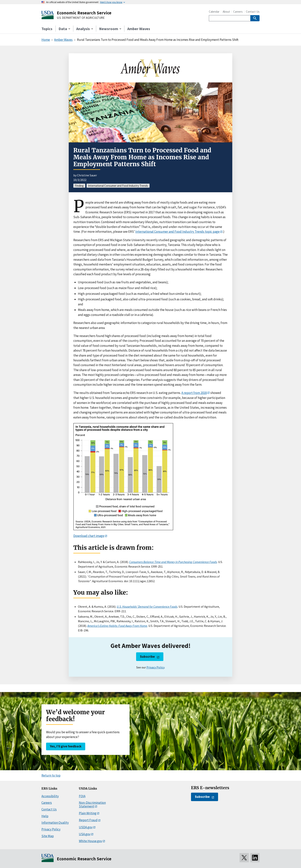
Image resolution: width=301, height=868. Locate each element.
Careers (238, 12)
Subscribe (147, 657)
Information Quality (55, 823)
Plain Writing (88, 813)
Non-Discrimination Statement (92, 804)
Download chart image (89, 536)
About (226, 12)
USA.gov (85, 834)
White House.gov (91, 841)
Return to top (51, 775)
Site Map (48, 836)
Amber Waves (139, 29)
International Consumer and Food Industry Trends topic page (177, 232)
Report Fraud (88, 820)
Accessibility (50, 796)
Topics (47, 29)
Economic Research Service (84, 13)
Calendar (214, 12)
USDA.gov (86, 827)
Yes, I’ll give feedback (66, 746)
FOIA (82, 796)
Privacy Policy (155, 667)
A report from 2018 (194, 393)
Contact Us (253, 12)
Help (45, 816)
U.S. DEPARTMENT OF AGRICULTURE (81, 18)
